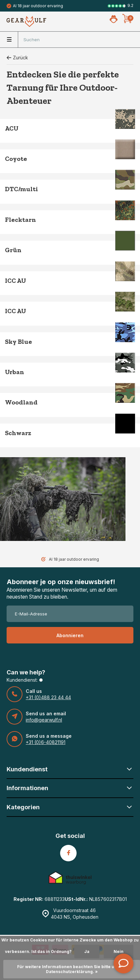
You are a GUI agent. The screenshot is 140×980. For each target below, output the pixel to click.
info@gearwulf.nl (44, 720)
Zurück (17, 58)
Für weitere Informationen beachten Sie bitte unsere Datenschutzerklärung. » (72, 969)
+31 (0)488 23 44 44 (48, 697)
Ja (87, 951)
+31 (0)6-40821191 (46, 742)
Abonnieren (70, 635)
